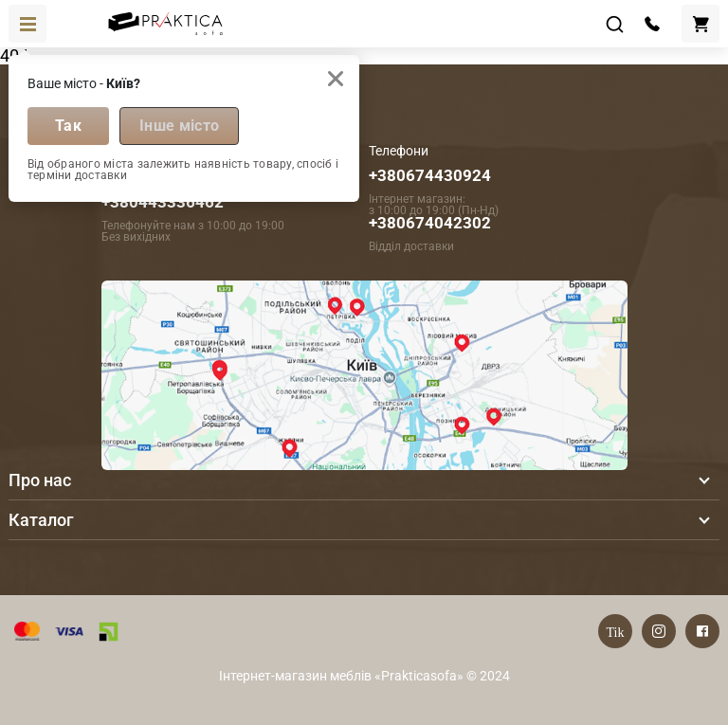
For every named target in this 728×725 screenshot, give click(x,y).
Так (68, 126)
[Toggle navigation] (27, 24)
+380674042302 (430, 223)
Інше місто (179, 126)
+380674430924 (430, 175)
